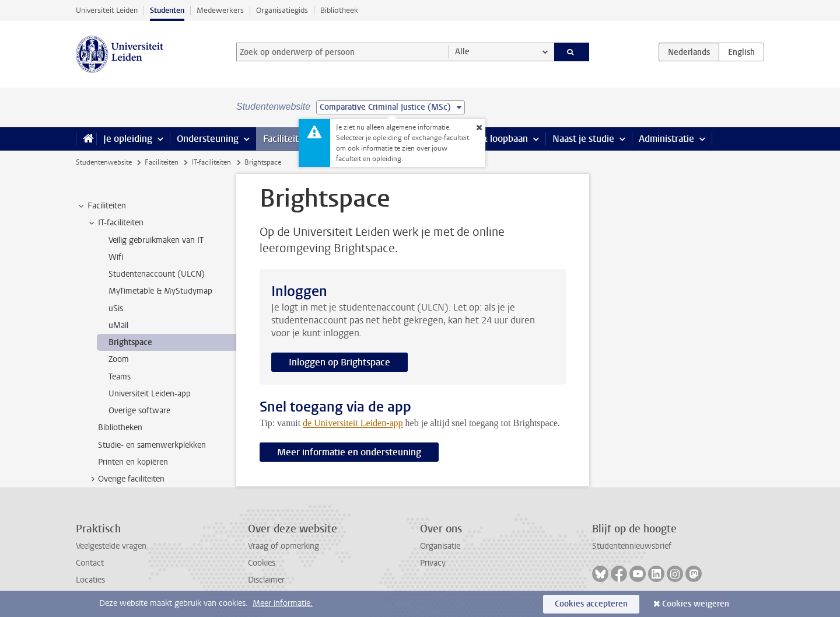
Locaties (90, 580)
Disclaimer (266, 580)
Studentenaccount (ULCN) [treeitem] (157, 274)
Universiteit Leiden (107, 10)
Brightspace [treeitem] (130, 342)
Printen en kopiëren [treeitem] (133, 462)
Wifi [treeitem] (116, 257)
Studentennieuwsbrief (632, 546)
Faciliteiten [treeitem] (101, 206)
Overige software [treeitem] (139, 411)
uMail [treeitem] (118, 325)
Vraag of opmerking (283, 546)
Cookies (262, 563)
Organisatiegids (282, 10)
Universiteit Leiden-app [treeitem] (150, 394)
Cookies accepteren (591, 604)
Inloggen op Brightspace (339, 362)
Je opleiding (128, 139)
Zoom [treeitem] (119, 359)
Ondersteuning (208, 139)
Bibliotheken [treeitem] (120, 428)
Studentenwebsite (104, 162)
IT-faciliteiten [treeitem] (115, 223)
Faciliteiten (286, 139)
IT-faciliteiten (211, 162)
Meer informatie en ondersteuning (349, 452)
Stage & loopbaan (491, 139)
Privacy (433, 563)
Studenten (167, 10)
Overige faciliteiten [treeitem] (126, 479)
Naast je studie (583, 139)
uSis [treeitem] (116, 308)
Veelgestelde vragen (111, 546)
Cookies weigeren (696, 604)
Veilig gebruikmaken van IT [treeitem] (156, 240)
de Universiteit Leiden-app (353, 423)
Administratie (666, 139)
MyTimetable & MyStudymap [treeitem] (160, 291)
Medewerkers (220, 10)
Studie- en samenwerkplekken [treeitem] (152, 445)
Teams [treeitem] (120, 377)
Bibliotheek (339, 10)
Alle (462, 52)
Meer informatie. (283, 603)
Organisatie (440, 546)
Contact (90, 563)
